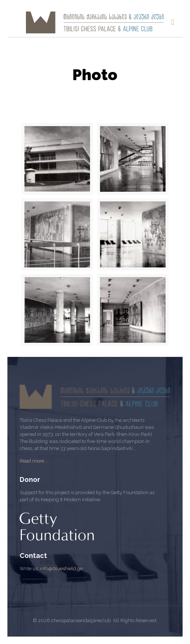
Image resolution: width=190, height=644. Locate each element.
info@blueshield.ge (61, 569)
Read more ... (34, 461)
